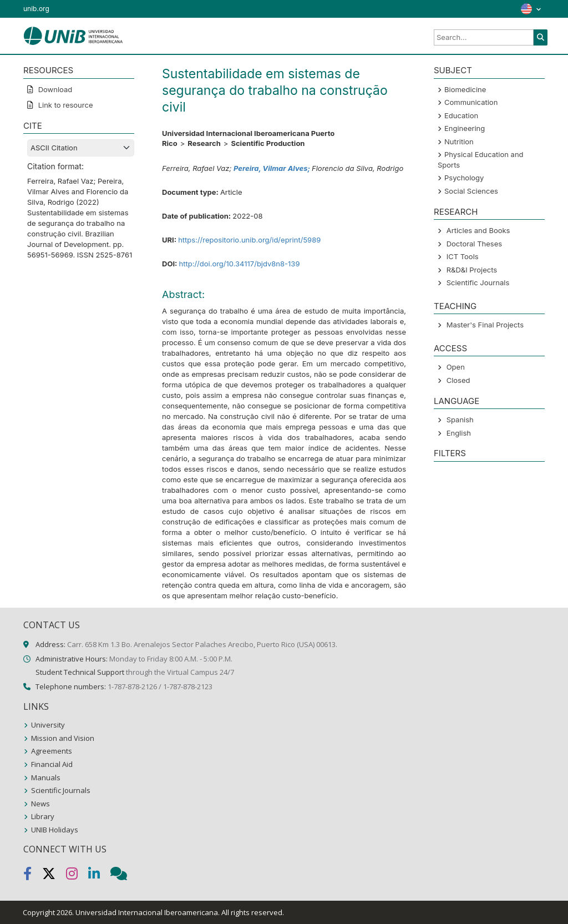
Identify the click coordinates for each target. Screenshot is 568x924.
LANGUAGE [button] (457, 401)
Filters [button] (450, 453)
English (459, 433)
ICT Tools (463, 256)
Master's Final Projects (485, 325)
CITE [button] (33, 126)
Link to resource (65, 105)
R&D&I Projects (472, 270)
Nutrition (459, 142)
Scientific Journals (478, 282)
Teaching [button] (455, 306)
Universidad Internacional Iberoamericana (147, 912)
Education (461, 115)
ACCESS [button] (450, 348)
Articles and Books (478, 230)
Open (456, 367)
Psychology (464, 178)
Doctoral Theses (474, 244)
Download (54, 89)
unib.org (36, 9)
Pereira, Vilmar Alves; (273, 168)
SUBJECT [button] (453, 70)
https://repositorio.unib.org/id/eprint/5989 (249, 240)
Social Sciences (471, 191)
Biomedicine (465, 89)
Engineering (465, 128)
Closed (458, 380)
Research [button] (456, 212)
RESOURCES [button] (48, 70)
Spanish (460, 420)
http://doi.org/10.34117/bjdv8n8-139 (239, 264)
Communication (471, 102)
